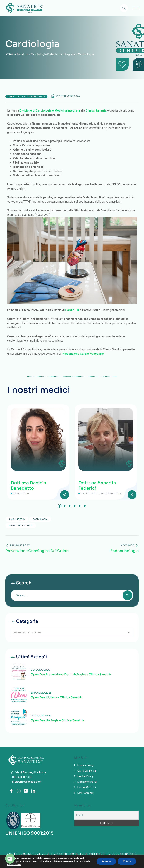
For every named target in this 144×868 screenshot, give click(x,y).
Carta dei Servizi (87, 771)
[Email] (107, 815)
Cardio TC (72, 310)
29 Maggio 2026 (41, 693)
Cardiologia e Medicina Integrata (26, 97)
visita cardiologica (21, 525)
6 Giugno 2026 (40, 670)
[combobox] (72, 632)
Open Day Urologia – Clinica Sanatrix (57, 720)
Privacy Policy (86, 765)
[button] (60, 506)
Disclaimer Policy (87, 782)
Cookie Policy (85, 776)
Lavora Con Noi (87, 787)
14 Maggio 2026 (41, 716)
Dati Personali (86, 793)
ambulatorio (17, 519)
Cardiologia (40, 519)
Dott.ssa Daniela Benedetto (28, 486)
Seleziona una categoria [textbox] (28, 633)
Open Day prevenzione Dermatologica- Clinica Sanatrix (71, 675)
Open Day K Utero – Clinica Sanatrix (57, 697)
